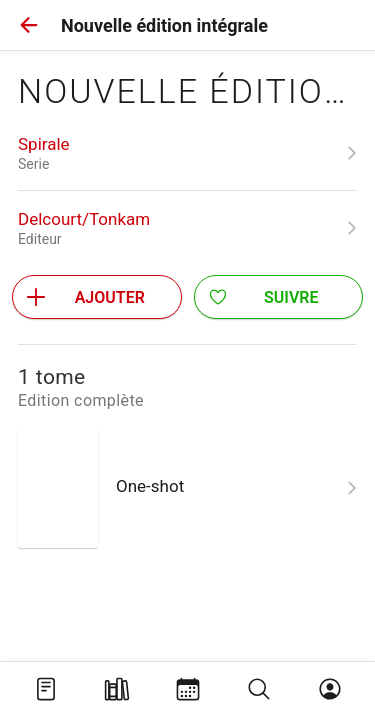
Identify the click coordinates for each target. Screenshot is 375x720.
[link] (187, 153)
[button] (29, 25)
